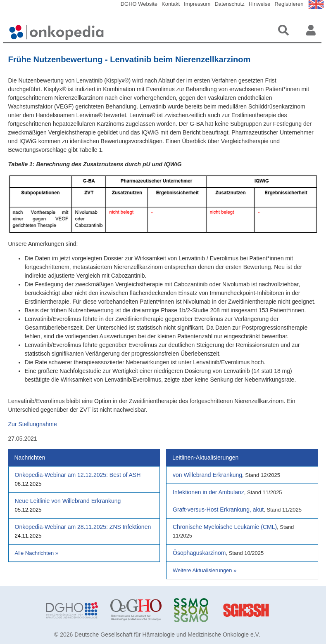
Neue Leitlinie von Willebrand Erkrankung (68, 501)
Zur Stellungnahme (33, 424)
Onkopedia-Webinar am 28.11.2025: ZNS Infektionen (83, 527)
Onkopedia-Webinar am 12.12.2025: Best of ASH (78, 475)
